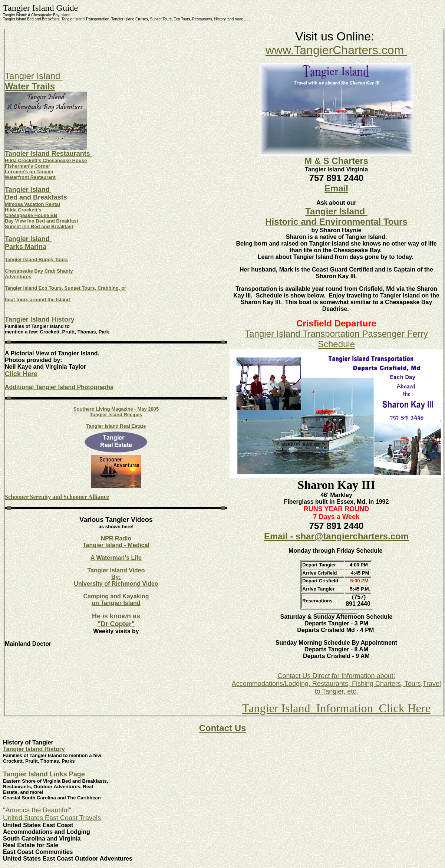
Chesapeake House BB (31, 215)
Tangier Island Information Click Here (336, 708)
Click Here (21, 374)
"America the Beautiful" (37, 810)
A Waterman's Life (116, 558)
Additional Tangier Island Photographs (59, 387)
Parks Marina (26, 247)
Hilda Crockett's (23, 210)
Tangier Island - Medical (116, 545)
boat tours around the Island (38, 300)
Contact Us (223, 728)
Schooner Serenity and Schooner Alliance (57, 497)
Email (336, 188)
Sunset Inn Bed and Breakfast (39, 226)
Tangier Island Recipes (116, 415)
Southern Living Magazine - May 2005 (116, 409)
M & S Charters (336, 161)
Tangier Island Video (116, 570)
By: (116, 577)
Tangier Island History (40, 319)
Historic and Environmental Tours (336, 222)
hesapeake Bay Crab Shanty (40, 271)
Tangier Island (34, 76)
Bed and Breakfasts (36, 197)
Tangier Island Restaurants (48, 154)
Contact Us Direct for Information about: (336, 676)
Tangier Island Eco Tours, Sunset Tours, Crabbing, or (65, 288)
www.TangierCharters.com (336, 50)
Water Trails (30, 86)
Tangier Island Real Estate (116, 426)
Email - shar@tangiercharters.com (336, 536)
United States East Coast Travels (52, 818)
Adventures (18, 277)
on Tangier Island (116, 603)
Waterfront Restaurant (30, 177)
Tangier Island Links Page (44, 774)
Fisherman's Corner (27, 166)
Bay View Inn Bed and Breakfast (42, 221)
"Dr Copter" (116, 624)
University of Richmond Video (116, 584)
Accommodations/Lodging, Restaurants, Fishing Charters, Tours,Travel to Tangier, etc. (336, 688)
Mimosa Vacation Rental (32, 204)
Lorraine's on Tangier (29, 172)
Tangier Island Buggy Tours (36, 259)
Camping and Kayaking (116, 596)
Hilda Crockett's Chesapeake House (46, 160)
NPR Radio (116, 538)
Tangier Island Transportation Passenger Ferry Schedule (336, 339)
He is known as (116, 616)
